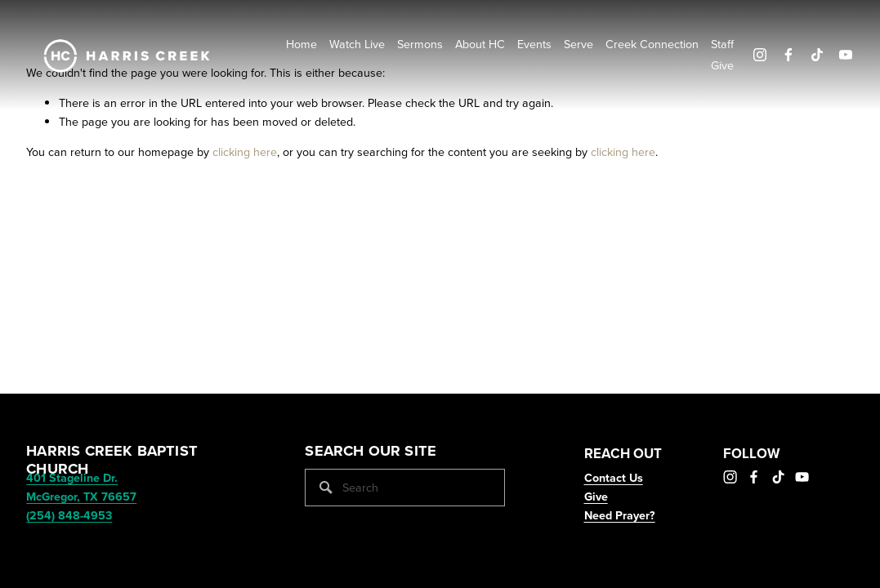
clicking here (245, 152)
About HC (480, 44)
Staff (722, 44)
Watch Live (357, 44)
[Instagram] (760, 55)
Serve (578, 44)
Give (722, 65)
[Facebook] (788, 55)
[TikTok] (817, 55)
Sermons (420, 44)
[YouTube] (846, 55)
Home (302, 44)
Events (534, 44)
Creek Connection (652, 44)
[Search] (405, 488)
